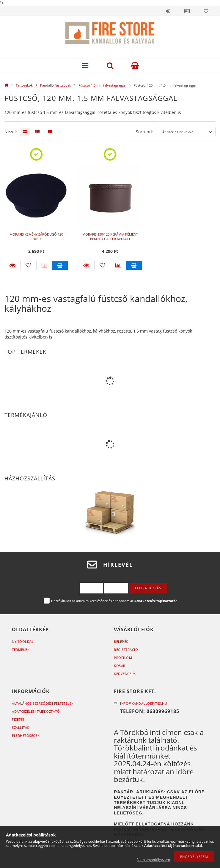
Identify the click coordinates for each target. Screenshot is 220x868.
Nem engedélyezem (153, 860)
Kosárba (60, 265)
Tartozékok (24, 85)
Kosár (120, 666)
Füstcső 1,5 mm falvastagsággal (102, 85)
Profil (187, 11)
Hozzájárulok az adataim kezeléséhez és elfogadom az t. (114, 601)
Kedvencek (206, 11)
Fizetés (18, 719)
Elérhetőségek (26, 735)
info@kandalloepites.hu (144, 703)
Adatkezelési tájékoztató (36, 711)
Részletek (12, 265)
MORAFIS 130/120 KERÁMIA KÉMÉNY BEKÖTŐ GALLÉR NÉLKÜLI (110, 236)
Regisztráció (126, 650)
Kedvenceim (125, 674)
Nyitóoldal (23, 641)
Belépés (168, 11)
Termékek (21, 650)
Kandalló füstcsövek (56, 85)
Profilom (123, 658)
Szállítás (21, 727)
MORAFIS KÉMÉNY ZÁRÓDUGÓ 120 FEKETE (36, 236)
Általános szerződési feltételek (43, 703)
